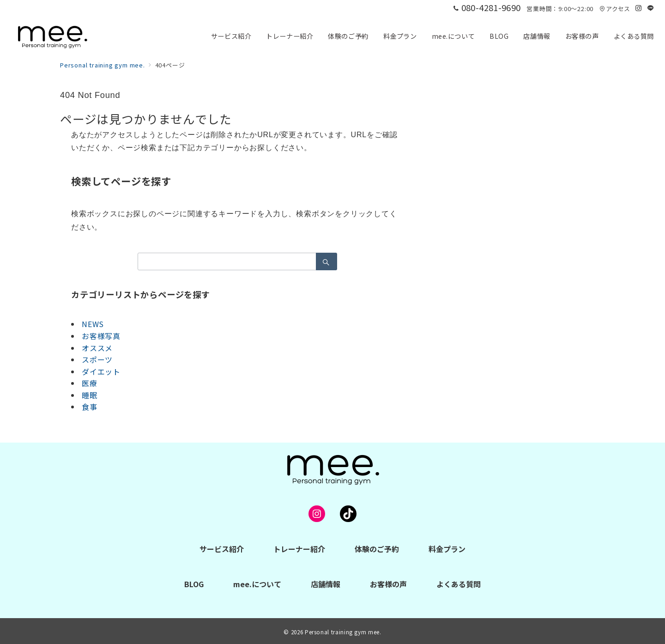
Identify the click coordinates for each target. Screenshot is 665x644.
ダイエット (101, 371)
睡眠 (90, 395)
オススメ (97, 348)
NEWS (93, 324)
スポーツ (97, 359)
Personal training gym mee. (343, 632)
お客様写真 (101, 336)
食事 (90, 407)
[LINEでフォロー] (651, 8)
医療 (90, 383)
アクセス (615, 9)
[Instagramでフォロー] (639, 8)
